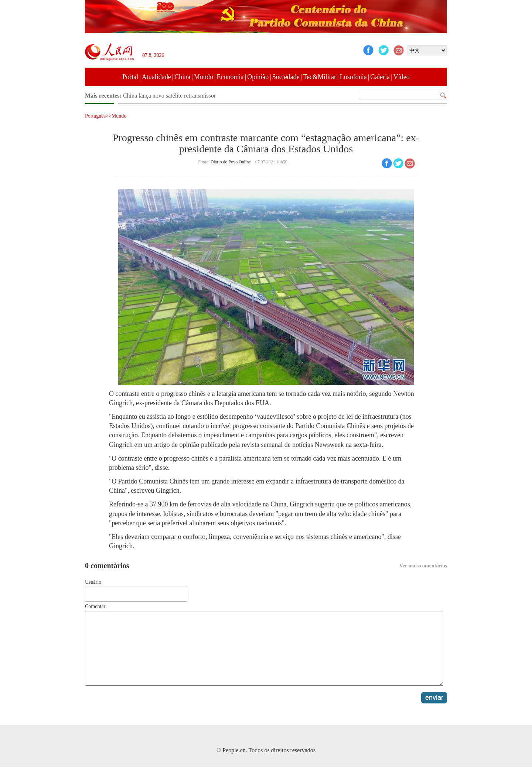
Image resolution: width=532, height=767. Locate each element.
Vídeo (402, 77)
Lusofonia (353, 77)
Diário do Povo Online (231, 162)
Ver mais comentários (423, 566)
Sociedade (286, 77)
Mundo (204, 77)
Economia (230, 77)
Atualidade (156, 77)
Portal (130, 77)
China (182, 77)
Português (95, 116)
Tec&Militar (320, 77)
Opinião (258, 77)
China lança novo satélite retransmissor (169, 96)
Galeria (380, 77)
